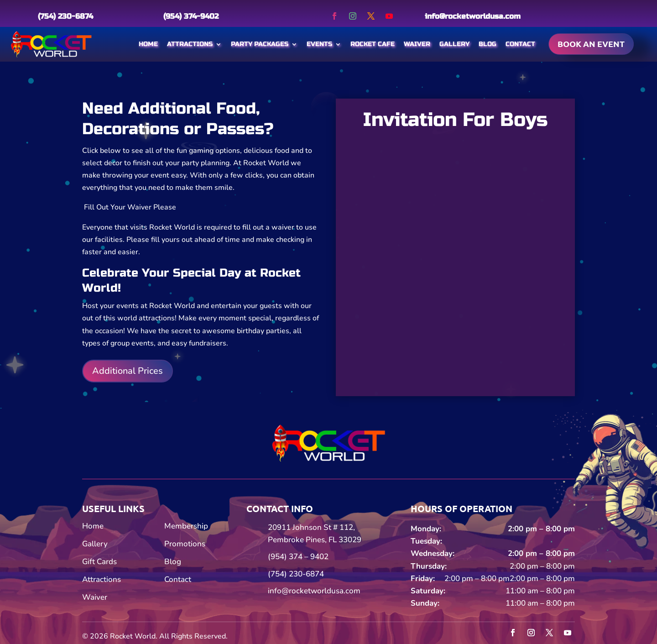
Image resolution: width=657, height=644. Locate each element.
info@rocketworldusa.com (473, 16)
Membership (186, 526)
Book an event (591, 44)
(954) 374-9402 (191, 16)
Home (148, 44)
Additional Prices (128, 371)
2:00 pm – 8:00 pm (541, 529)
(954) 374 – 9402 (298, 557)
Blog (488, 44)
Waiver (417, 44)
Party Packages (260, 44)
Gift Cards (99, 562)
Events (319, 44)
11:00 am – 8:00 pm (540, 591)
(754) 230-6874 (65, 16)
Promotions (185, 544)
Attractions (190, 44)
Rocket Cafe (373, 44)
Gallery (454, 44)
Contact (520, 44)
